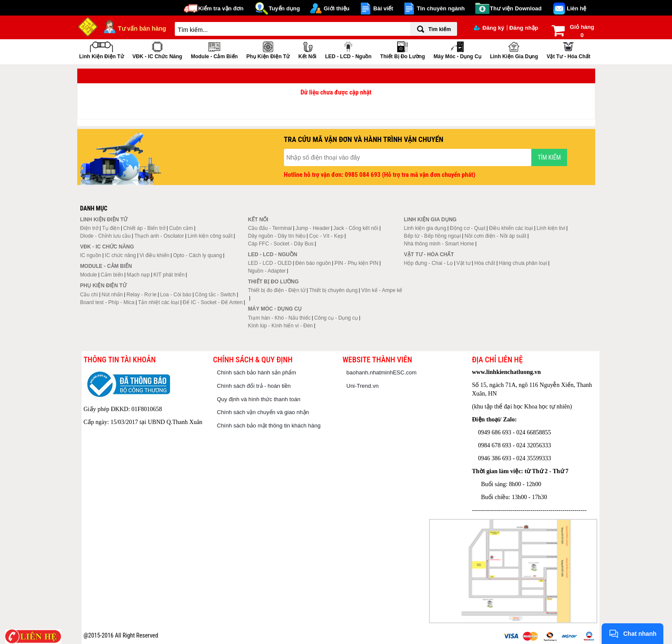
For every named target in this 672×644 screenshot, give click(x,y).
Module (88, 275)
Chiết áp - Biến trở (145, 228)
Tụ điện (111, 228)
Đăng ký (489, 28)
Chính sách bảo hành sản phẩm (257, 372)
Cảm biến (112, 275)
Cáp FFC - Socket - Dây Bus (281, 244)
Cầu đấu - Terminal (270, 228)
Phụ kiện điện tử (268, 49)
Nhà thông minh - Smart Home (439, 244)
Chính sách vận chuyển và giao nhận (263, 412)
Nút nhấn (112, 295)
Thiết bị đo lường (403, 49)
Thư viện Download (516, 8)
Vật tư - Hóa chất (568, 49)
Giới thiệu (337, 8)
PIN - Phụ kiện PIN (356, 263)
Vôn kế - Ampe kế (382, 290)
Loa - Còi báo (176, 295)
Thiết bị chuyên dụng (333, 290)
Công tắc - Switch (215, 295)
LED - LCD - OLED (270, 263)
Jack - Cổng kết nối (356, 228)
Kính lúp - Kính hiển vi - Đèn (280, 326)
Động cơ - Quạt (467, 228)
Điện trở (89, 228)
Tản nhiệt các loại (159, 302)
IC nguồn (90, 255)
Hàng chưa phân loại (523, 263)
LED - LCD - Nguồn (348, 49)
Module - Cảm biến (214, 49)
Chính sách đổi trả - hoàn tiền (254, 386)
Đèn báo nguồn (313, 263)
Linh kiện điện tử (102, 49)
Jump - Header (313, 228)
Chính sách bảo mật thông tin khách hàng (269, 426)
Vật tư (464, 263)
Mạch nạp (138, 275)
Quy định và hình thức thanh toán (259, 399)
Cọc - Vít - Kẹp (326, 236)
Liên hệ (576, 8)
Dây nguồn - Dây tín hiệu (276, 236)
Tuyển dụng (284, 8)
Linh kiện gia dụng (514, 49)
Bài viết (383, 8)
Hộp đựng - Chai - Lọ (428, 263)
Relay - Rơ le (142, 295)
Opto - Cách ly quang (197, 255)
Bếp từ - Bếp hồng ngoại (432, 236)
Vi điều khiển (154, 255)
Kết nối (307, 49)
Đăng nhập (524, 28)
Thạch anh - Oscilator (159, 236)
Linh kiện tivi (551, 228)
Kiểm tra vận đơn (221, 8)
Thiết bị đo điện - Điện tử (276, 290)
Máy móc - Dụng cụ (457, 49)
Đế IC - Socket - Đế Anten (213, 302)
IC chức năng (120, 255)
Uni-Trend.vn (363, 386)
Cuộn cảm (181, 228)
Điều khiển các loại (511, 228)
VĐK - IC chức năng (157, 49)
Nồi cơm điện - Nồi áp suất (495, 236)
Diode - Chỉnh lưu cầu (105, 236)
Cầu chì (89, 295)
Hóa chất (485, 263)
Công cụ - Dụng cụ (336, 318)
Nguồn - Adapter (267, 271)
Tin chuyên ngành (441, 8)
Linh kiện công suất (210, 236)
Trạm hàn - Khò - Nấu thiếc (279, 318)
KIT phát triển (169, 275)
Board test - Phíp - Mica (107, 302)
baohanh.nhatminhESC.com (382, 372)
